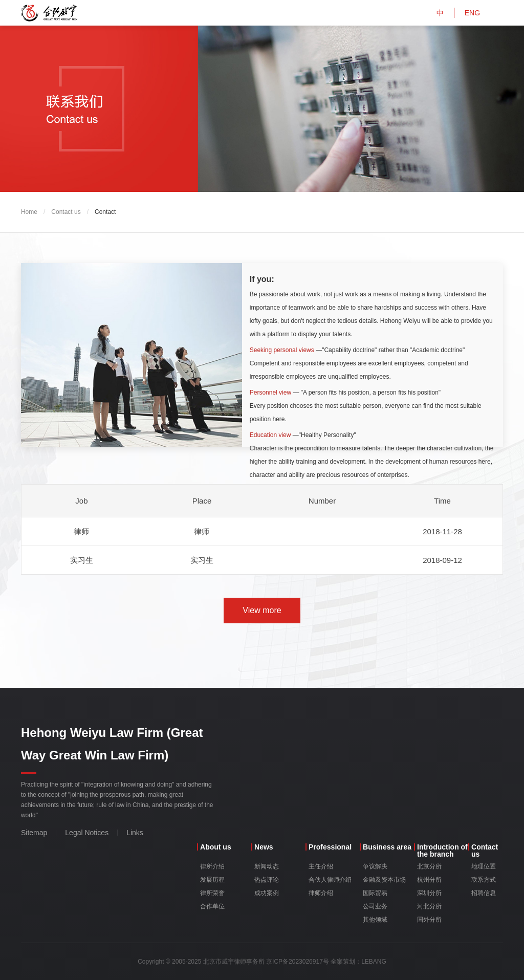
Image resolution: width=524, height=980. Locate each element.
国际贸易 (375, 893)
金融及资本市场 (384, 880)
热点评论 (267, 880)
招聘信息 (484, 893)
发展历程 (212, 880)
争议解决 (375, 866)
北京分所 (429, 866)
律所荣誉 (212, 893)
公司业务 (375, 906)
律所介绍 (212, 866)
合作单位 (212, 906)
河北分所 (429, 906)
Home (29, 212)
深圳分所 (429, 893)
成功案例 (267, 893)
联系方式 (484, 880)
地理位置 (484, 866)
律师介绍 (321, 893)
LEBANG (374, 962)
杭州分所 (429, 880)
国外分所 (429, 920)
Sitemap (34, 833)
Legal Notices (87, 833)
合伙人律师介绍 (330, 880)
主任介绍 (321, 866)
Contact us (66, 212)
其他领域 (375, 920)
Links (135, 833)
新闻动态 (267, 866)
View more (262, 610)
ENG (472, 13)
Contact (105, 212)
